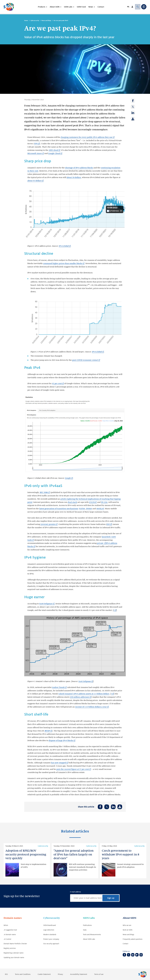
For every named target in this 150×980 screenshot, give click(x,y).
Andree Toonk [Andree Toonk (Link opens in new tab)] (58, 687)
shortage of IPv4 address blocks (79, 168)
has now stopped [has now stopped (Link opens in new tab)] (59, 763)
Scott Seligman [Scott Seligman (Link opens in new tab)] (46, 604)
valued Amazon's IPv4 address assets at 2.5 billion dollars (84, 694)
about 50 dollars (74, 177)
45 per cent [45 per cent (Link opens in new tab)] (57, 384)
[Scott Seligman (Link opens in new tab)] (86, 682)
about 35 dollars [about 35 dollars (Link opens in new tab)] (34, 181)
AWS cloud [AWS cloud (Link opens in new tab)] (53, 150)
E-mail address (75, 892)
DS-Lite (104, 502)
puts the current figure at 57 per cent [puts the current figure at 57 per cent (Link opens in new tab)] (73, 769)
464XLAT (100, 509)
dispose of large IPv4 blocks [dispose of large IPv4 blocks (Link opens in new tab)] (61, 741)
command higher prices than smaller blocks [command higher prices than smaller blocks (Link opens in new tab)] (63, 264)
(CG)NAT (93, 502)
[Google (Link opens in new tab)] (69, 478)
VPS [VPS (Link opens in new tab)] (36, 144)
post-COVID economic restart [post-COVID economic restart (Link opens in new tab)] (85, 360)
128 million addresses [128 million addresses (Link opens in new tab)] (80, 697)
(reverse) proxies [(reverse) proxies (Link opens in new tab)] (48, 524)
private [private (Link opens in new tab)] (100, 543)
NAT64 (82, 509)
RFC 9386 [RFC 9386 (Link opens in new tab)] (44, 492)
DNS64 (89, 509)
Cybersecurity (35, 21)
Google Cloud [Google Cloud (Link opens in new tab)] (54, 153)
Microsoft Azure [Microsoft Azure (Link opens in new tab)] (35, 153)
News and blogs (46, 21)
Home (26, 21)
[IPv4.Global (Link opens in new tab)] (65, 246)
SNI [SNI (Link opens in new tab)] (108, 524)
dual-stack (72, 502)
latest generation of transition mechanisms (59, 509)
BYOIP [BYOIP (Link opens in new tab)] (47, 731)
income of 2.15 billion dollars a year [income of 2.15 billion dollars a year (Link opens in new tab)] (91, 707)
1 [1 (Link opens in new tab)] (114, 610)
